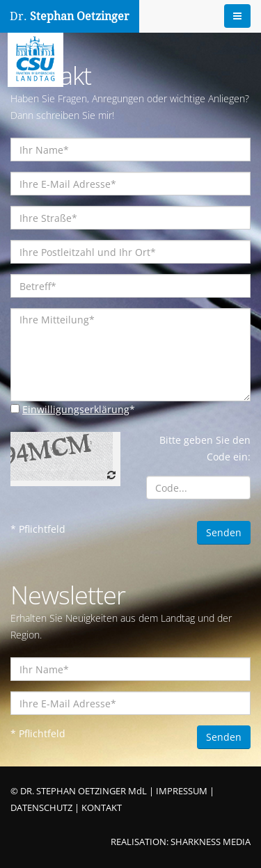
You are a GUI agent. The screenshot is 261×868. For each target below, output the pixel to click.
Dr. (70, 16)
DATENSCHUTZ (41, 808)
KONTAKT (102, 808)
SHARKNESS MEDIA (211, 842)
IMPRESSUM (182, 791)
